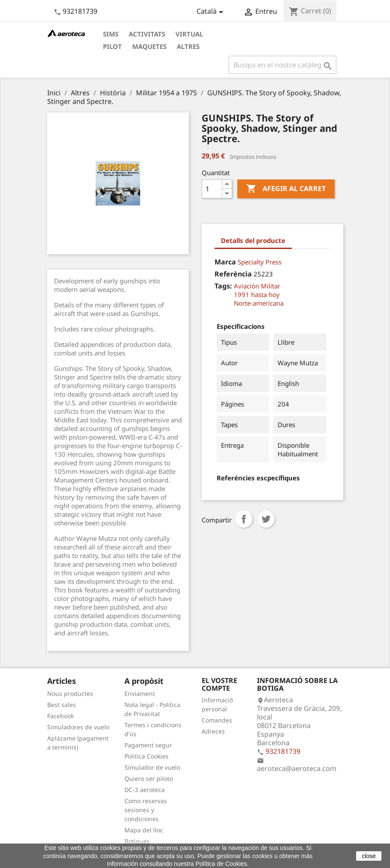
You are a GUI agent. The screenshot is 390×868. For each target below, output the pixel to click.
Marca (225, 262)
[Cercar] (283, 65)
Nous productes (70, 693)
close (369, 856)
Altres (188, 46)
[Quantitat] (212, 189)
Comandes (217, 720)
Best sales (62, 705)
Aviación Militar (257, 286)
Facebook (60, 716)
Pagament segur (148, 745)
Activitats (147, 34)
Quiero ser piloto (149, 778)
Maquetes (149, 46)
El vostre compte (219, 684)
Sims (111, 34)
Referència (233, 274)
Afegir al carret (286, 189)
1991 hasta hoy (257, 294)
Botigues (137, 841)
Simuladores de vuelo (78, 727)
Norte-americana (259, 303)
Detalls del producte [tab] (253, 240)
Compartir (244, 519)
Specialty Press (260, 262)
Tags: (223, 286)
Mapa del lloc (144, 830)
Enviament (140, 693)
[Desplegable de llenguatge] (211, 12)
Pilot (112, 46)
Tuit (266, 519)
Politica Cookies (147, 756)
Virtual (189, 34)
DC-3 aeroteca (145, 790)
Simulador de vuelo (152, 767)
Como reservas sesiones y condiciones (146, 810)
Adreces (213, 731)
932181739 (80, 11)
